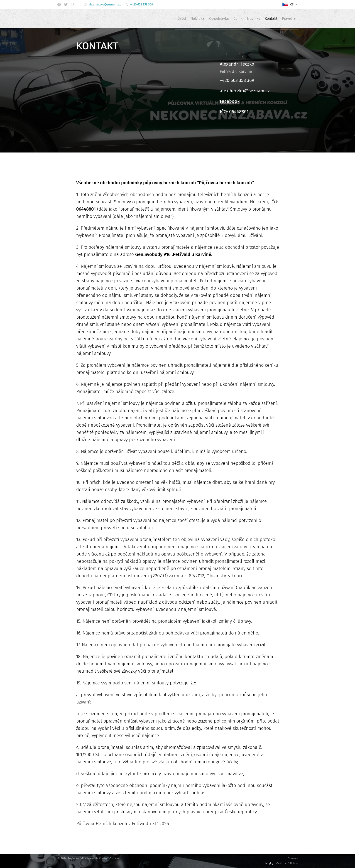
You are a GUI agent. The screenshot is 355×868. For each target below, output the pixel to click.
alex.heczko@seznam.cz (105, 4)
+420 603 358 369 (142, 4)
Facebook (230, 101)
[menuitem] (158, 18)
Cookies (293, 858)
